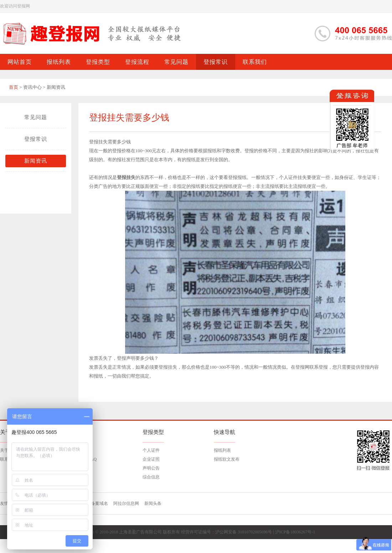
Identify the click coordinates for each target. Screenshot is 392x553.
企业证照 (151, 459)
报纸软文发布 (227, 459)
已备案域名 (97, 503)
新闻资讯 (36, 161)
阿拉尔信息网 (126, 503)
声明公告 (151, 468)
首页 (14, 87)
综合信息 (151, 477)
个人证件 (151, 450)
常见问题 (36, 117)
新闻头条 (153, 503)
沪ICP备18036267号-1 (295, 532)
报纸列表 (222, 450)
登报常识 (36, 139)
